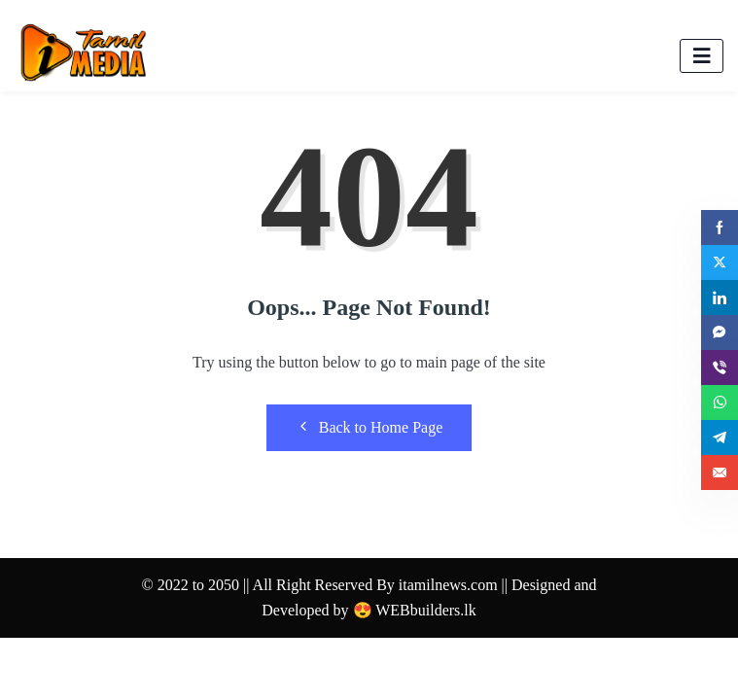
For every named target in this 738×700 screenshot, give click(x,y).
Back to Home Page (369, 427)
